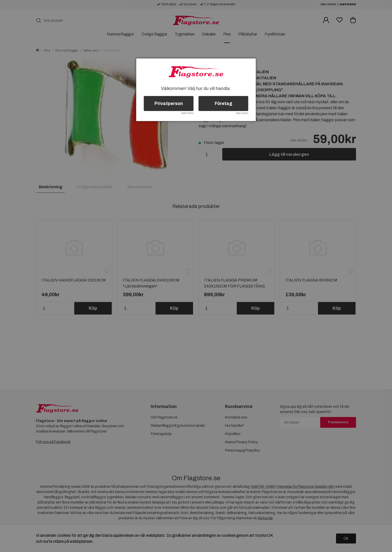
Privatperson (169, 103)
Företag (223, 103)
